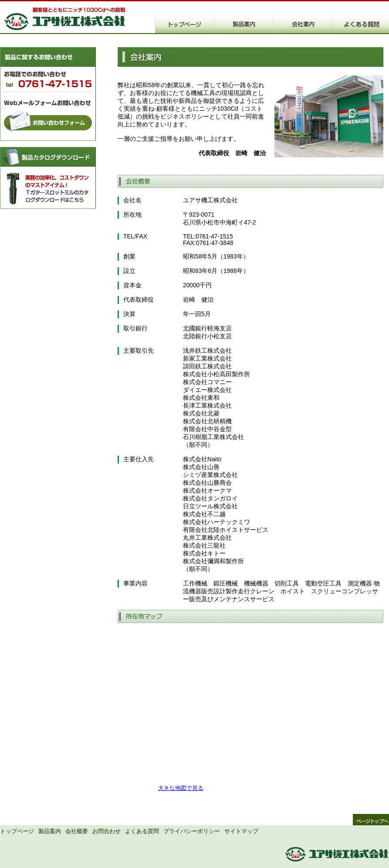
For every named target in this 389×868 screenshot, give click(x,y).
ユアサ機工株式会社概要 (303, 24)
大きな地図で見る (181, 788)
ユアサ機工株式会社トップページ (185, 24)
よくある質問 (142, 831)
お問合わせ (107, 831)
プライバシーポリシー (192, 831)
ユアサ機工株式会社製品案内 (244, 24)
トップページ (17, 831)
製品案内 (50, 831)
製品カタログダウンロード (48, 178)
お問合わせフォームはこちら (48, 125)
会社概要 (77, 831)
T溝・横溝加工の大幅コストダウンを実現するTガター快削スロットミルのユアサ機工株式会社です (65, 18)
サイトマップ (241, 831)
